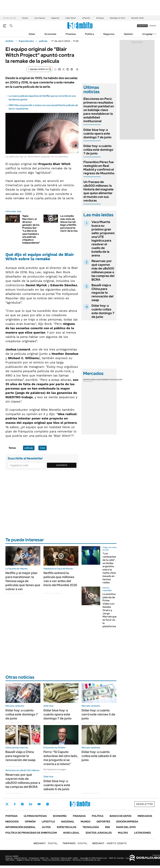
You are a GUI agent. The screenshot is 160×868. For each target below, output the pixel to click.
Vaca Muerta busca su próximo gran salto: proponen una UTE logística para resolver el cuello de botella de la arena (103, 239)
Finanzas (71, 34)
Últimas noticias (35, 816)
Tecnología (91, 827)
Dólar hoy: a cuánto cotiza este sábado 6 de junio (99, 756)
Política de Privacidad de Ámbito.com (31, 833)
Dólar (32, 34)
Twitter (7, 804)
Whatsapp (48, 804)
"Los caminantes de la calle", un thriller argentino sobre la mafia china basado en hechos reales (109, 568)
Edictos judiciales (99, 833)
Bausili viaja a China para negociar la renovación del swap (102, 293)
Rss (108, 827)
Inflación (86, 18)
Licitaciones (142, 833)
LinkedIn (31, 804)
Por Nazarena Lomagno (55, 769)
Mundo (86, 822)
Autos (46, 827)
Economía (50, 34)
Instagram (22, 804)
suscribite (142, 26)
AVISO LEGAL (71, 833)
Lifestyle (48, 822)
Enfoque (100, 18)
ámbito (9, 41)
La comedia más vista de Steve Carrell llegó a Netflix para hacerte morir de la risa (69, 223)
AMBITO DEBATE (109, 843)
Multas (123, 833)
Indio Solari (71, 18)
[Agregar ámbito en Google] (39, 69)
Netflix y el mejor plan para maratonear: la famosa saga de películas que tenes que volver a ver (23, 581)
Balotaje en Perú (118, 18)
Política (90, 34)
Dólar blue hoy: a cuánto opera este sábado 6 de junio (57, 785)
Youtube (39, 804)
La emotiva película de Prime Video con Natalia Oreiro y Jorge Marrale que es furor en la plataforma (110, 610)
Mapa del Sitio (126, 827)
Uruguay (147, 34)
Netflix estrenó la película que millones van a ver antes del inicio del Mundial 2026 (60, 579)
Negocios (55, 18)
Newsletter (153, 34)
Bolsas (96, 380)
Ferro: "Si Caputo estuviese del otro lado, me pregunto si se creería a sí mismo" (61, 758)
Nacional (68, 822)
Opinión (128, 34)
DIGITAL (46, 843)
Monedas (88, 380)
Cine (42, 448)
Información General (21, 827)
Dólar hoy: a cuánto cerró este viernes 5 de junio (98, 714)
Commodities (107, 380)
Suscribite (62, 465)
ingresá (153, 26)
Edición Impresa (127, 822)
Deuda (25, 18)
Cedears (118, 380)
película (43, 41)
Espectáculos (26, 41)
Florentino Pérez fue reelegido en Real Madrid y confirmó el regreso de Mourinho (99, 168)
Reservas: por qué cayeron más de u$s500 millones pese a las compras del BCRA (103, 270)
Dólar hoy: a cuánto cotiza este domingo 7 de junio (98, 150)
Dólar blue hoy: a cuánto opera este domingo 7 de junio (97, 134)
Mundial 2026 (137, 18)
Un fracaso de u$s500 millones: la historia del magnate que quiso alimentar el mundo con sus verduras (98, 191)
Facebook (15, 804)
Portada (11, 816)
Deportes (103, 822)
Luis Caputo (40, 18)
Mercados (145, 816)
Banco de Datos (121, 816)
